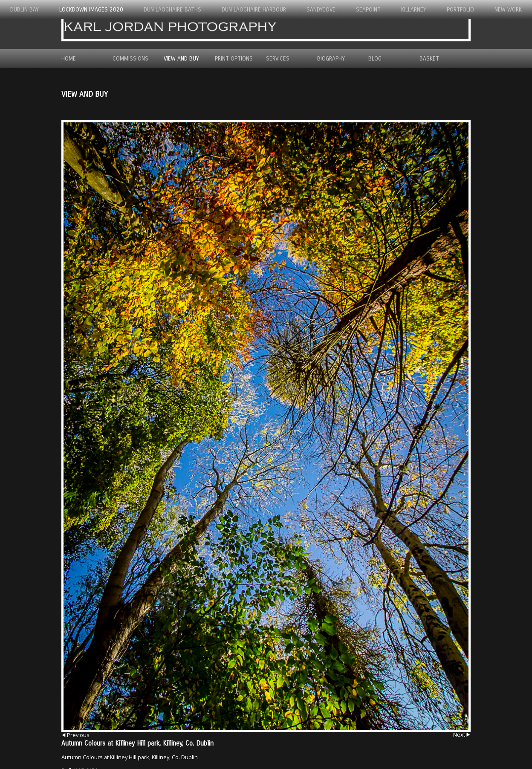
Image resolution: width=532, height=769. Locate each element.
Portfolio (460, 10)
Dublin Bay (25, 10)
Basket (429, 59)
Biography (331, 59)
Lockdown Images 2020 (91, 10)
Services (278, 59)
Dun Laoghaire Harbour (254, 10)
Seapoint (368, 10)
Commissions (130, 59)
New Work (508, 10)
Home (69, 59)
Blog (375, 59)
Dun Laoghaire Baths (172, 10)
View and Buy (181, 59)
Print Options (234, 59)
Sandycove (321, 10)
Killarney (414, 10)
